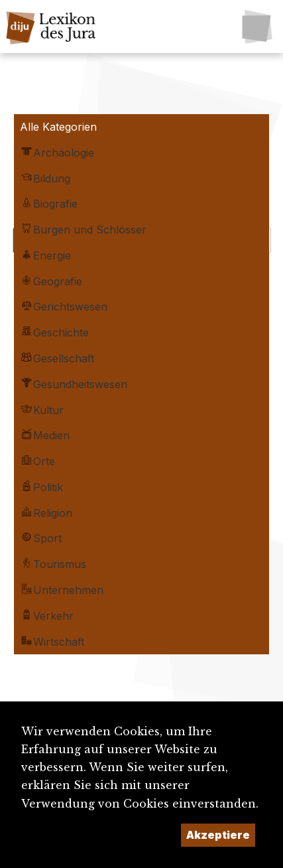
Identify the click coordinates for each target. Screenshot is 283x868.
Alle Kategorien (58, 127)
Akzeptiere (218, 835)
